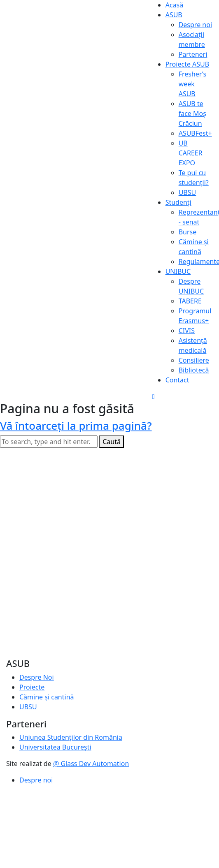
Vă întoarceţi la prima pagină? (76, 426)
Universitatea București (55, 747)
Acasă (175, 5)
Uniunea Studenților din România (71, 737)
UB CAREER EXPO (191, 153)
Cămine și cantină (47, 697)
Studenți (178, 202)
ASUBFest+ (195, 133)
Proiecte (32, 687)
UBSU (188, 192)
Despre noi (195, 25)
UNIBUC (178, 271)
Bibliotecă (194, 370)
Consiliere (194, 360)
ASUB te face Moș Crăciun (192, 113)
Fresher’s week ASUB (192, 84)
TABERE (190, 301)
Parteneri (193, 54)
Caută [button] (112, 442)
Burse (188, 232)
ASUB (174, 15)
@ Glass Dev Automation (91, 764)
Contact (177, 380)
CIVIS (187, 331)
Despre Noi (37, 677)
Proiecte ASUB (188, 64)
